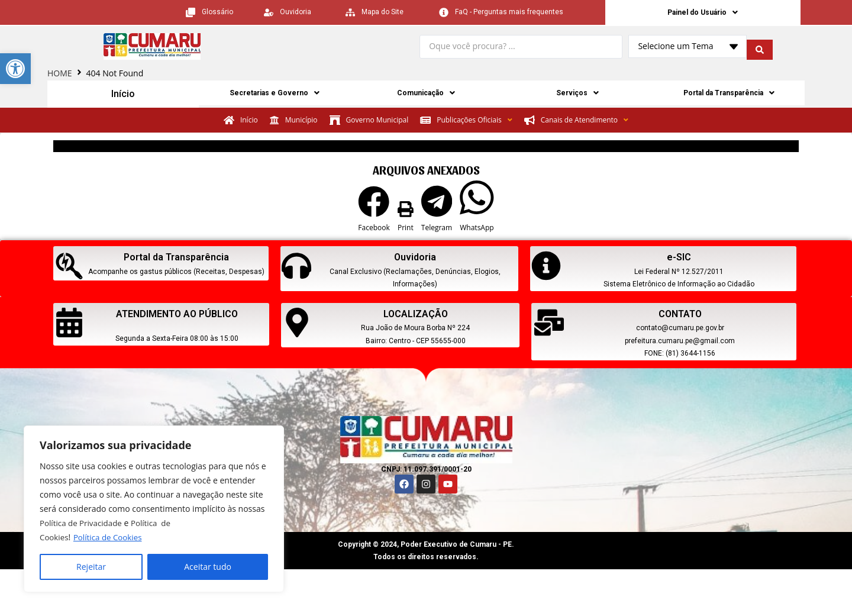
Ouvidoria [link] (415, 258)
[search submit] (760, 49)
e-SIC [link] (679, 258)
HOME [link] (60, 75)
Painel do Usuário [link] (703, 13)
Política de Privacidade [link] (83, 523)
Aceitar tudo (208, 567)
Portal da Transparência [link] (729, 95)
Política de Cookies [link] (111, 537)
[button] (374, 211)
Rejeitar (91, 567)
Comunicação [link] (426, 95)
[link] (15, 69)
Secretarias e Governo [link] (275, 95)
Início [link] (123, 95)
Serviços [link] (578, 95)
